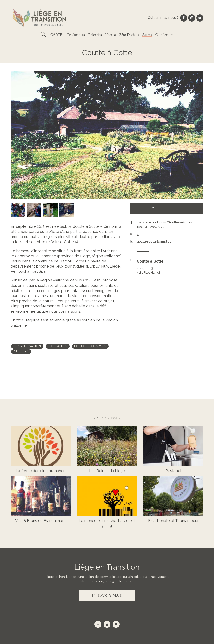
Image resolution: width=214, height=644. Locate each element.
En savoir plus (107, 596)
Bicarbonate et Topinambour (173, 521)
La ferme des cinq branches (40, 471)
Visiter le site (167, 208)
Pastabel (173, 471)
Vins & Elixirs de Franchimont (40, 521)
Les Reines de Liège (107, 471)
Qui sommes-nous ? (163, 18)
